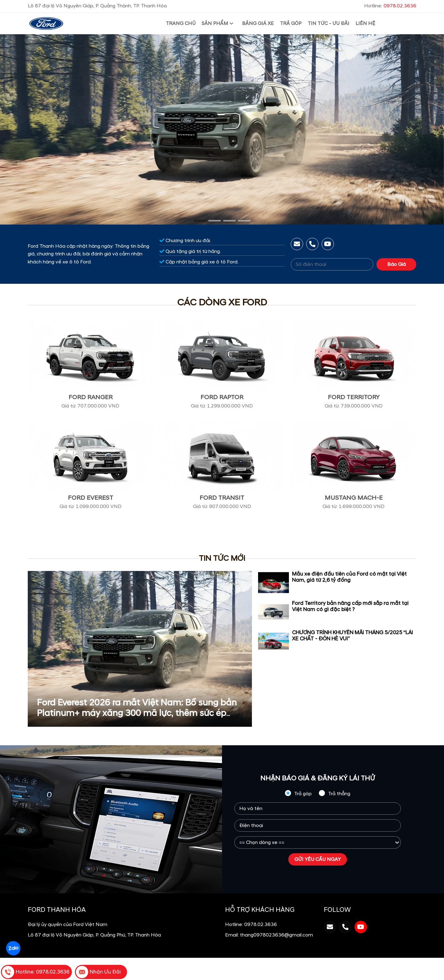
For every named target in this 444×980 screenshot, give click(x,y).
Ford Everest (90, 498)
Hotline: (390, 6)
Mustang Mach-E (354, 498)
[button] (200, 221)
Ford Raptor (222, 397)
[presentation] (8, 130)
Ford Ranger (90, 397)
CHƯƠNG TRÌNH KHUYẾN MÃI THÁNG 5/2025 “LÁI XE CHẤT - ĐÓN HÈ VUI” (352, 636)
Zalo (13, 948)
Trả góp (298, 793)
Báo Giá (397, 264)
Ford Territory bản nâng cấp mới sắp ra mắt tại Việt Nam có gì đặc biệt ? (350, 606)
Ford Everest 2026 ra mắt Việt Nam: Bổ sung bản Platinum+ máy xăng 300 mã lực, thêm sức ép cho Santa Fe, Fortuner (137, 713)
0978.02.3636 (261, 924)
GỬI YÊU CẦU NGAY (318, 859)
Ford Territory (354, 397)
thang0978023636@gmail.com (276, 935)
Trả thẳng (335, 793)
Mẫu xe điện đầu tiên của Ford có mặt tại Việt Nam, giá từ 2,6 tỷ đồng (349, 577)
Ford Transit (222, 498)
